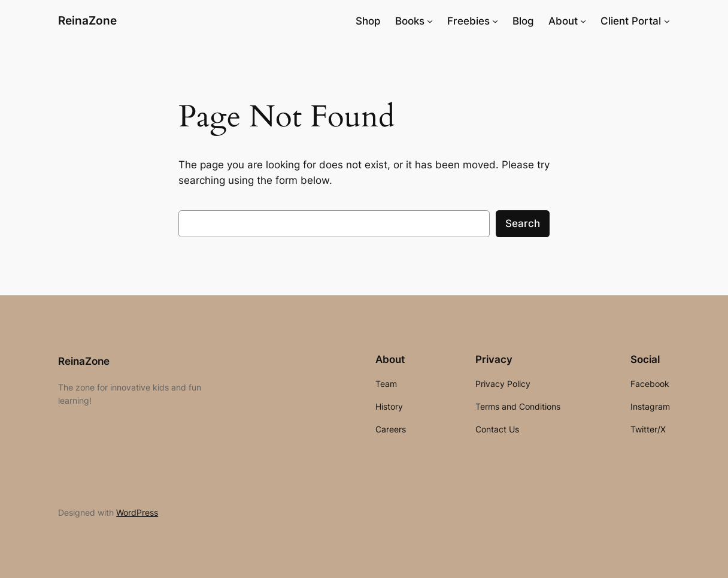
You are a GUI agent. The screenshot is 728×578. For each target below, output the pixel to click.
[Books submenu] (430, 21)
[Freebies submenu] (495, 21)
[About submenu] (583, 21)
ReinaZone (87, 21)
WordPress (137, 512)
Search (523, 223)
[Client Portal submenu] (667, 21)
